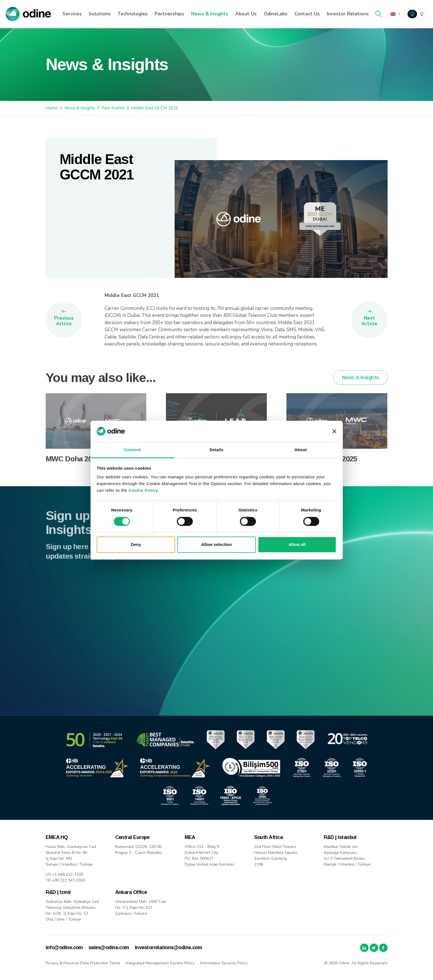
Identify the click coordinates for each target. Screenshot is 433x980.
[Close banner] (334, 431)
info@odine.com (64, 947)
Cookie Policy (143, 491)
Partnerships (169, 14)
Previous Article (64, 321)
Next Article (369, 321)
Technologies (133, 14)
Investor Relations (348, 14)
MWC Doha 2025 (73, 467)
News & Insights (210, 14)
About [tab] (301, 450)
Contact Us (307, 14)
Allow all (297, 545)
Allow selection (216, 545)
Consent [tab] (132, 450)
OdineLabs (276, 14)
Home (52, 108)
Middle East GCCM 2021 (155, 108)
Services (72, 14)
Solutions (100, 14)
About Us (246, 14)
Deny (136, 545)
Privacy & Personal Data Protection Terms (83, 963)
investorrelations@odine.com (168, 947)
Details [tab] (217, 450)
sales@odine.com (109, 947)
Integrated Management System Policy (160, 963)
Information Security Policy (224, 963)
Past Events (113, 108)
